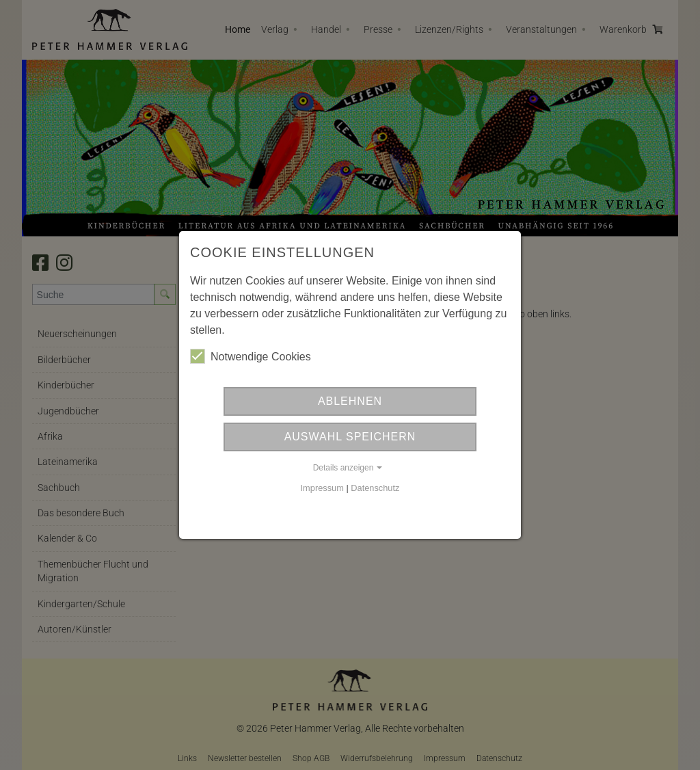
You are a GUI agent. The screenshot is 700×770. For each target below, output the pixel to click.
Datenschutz (375, 488)
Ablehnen (350, 401)
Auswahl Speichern (350, 437)
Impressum (322, 488)
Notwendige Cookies (251, 356)
